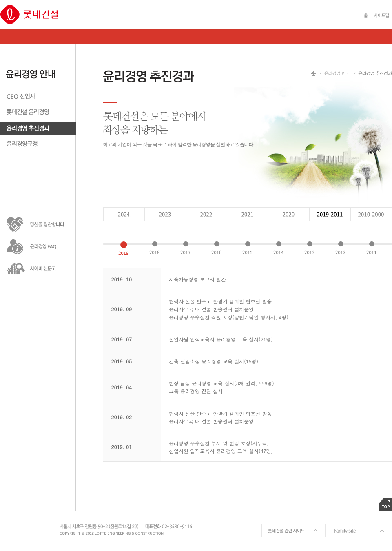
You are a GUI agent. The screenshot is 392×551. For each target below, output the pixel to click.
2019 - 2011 (329, 214)
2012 (340, 248)
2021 (247, 214)
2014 (278, 248)
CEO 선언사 (38, 98)
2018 (154, 248)
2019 (123, 248)
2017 (185, 248)
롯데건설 (29, 14)
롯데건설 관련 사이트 (293, 531)
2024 (124, 214)
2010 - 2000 (371, 214)
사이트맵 (380, 15)
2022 (206, 214)
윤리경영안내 (38, 67)
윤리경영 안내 (337, 73)
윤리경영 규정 (38, 145)
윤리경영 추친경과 (38, 129)
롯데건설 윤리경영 (38, 114)
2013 (309, 248)
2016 (216, 248)
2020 (288, 214)
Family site (360, 531)
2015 (247, 248)
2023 (165, 214)
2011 (371, 248)
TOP (386, 505)
